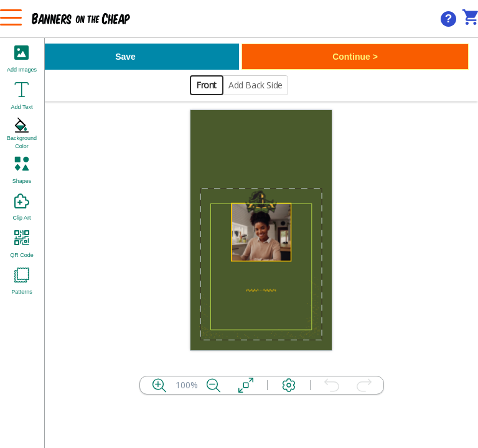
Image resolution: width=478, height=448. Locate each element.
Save (125, 57)
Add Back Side (255, 85)
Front (206, 85)
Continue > (355, 57)
